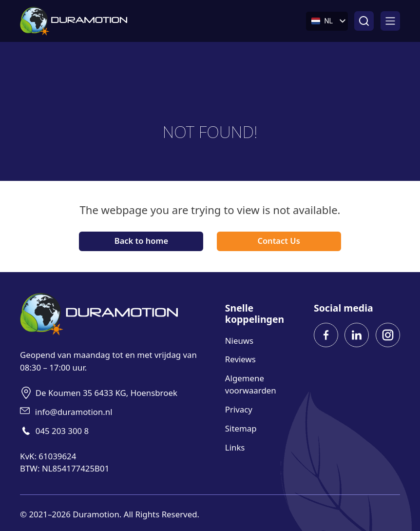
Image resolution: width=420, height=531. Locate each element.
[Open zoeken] (364, 21)
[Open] (390, 21)
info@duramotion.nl (74, 412)
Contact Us (278, 241)
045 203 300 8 (62, 431)
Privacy (239, 409)
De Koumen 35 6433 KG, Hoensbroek (106, 393)
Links (235, 447)
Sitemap (241, 428)
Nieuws (239, 341)
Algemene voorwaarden (251, 384)
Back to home (141, 241)
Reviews (240, 359)
